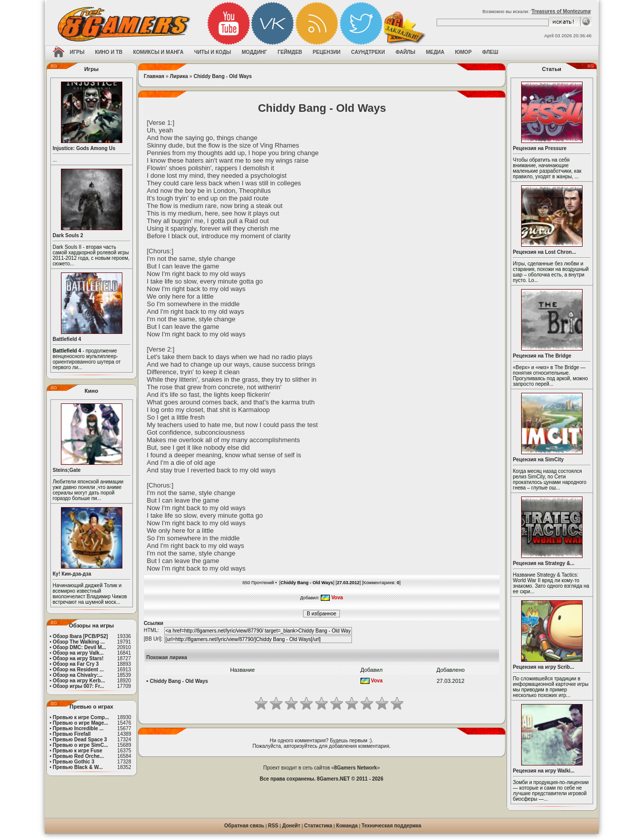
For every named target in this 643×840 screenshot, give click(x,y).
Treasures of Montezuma (561, 11)
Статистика (318, 826)
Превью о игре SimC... (81, 745)
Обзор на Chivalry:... (78, 675)
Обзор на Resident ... (78, 670)
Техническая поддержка (391, 826)
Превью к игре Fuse (78, 751)
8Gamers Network (356, 768)
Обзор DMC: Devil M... (80, 647)
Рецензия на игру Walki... (544, 771)
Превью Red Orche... (78, 756)
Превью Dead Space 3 (80, 740)
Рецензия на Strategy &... (544, 563)
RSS (273, 826)
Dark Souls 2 (68, 235)
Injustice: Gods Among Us (84, 148)
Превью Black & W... (78, 767)
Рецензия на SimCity (539, 460)
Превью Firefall (72, 734)
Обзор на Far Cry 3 (76, 664)
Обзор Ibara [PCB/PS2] (81, 636)
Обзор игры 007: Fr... (79, 686)
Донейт (291, 826)
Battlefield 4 (67, 339)
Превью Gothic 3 (74, 762)
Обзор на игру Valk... (78, 653)
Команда (347, 826)
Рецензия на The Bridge (542, 356)
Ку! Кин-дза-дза (72, 574)
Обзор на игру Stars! (78, 658)
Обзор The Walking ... (79, 642)
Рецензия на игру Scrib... (544, 667)
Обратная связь (244, 826)
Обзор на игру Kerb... (79, 681)
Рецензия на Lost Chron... (545, 252)
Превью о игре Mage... (81, 723)
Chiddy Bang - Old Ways (223, 76)
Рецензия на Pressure (540, 148)
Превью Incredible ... (78, 728)
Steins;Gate (67, 470)
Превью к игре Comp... (81, 717)
